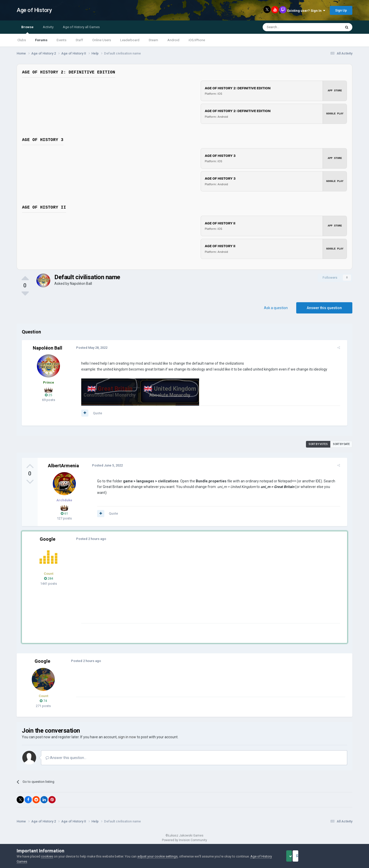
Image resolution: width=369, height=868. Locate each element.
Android (173, 40)
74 (43, 701)
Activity (48, 27)
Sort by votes (318, 444)
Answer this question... (66, 758)
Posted (89, 348)
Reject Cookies (335, 856)
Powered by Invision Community (184, 840)
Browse (27, 29)
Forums (41, 40)
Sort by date (341, 444)
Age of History (34, 10)
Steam (153, 40)
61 (64, 513)
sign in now (127, 737)
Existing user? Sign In (306, 11)
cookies (47, 856)
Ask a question (276, 308)
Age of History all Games (81, 27)
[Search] (290, 27)
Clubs (22, 40)
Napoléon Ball (81, 284)
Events (61, 40)
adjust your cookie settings (157, 856)
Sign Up (341, 10)
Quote (94, 413)
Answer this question (324, 308)
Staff (79, 40)
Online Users (102, 40)
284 (49, 578)
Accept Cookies (296, 856)
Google (48, 539)
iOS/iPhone (197, 40)
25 (48, 395)
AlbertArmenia (63, 466)
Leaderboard (130, 40)
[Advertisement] (171, 587)
